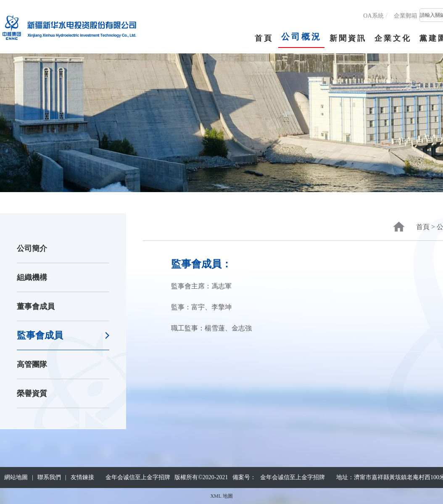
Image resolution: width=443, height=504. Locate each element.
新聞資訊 (348, 38)
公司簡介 (32, 248)
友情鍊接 (82, 477)
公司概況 (301, 37)
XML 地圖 (221, 496)
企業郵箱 (406, 16)
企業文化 (393, 38)
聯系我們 (49, 477)
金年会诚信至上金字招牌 (293, 477)
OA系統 (373, 16)
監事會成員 (40, 335)
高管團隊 (32, 364)
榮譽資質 (32, 393)
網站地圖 (16, 477)
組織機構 (32, 277)
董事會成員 (36, 306)
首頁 (264, 38)
